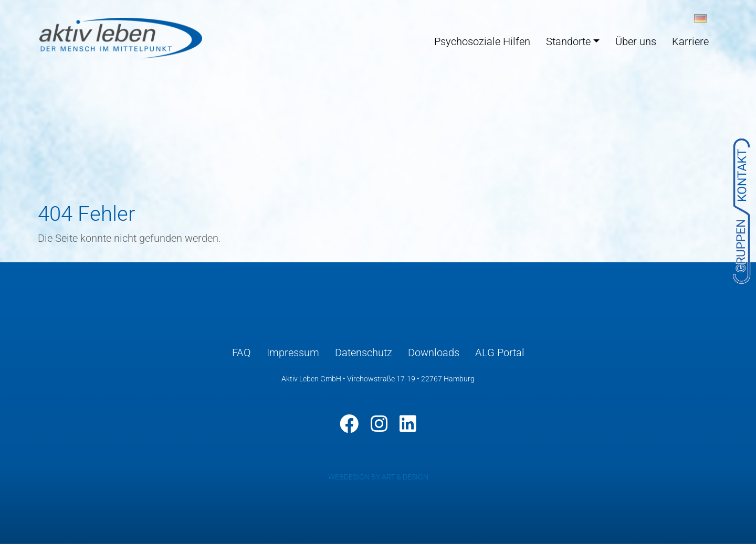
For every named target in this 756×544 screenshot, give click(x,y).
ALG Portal (500, 353)
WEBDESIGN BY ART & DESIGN (378, 477)
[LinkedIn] (408, 424)
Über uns (636, 41)
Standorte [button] (568, 41)
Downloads (434, 353)
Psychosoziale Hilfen (482, 41)
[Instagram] (379, 424)
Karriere (690, 41)
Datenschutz (364, 353)
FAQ (241, 353)
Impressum (293, 353)
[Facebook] (349, 424)
